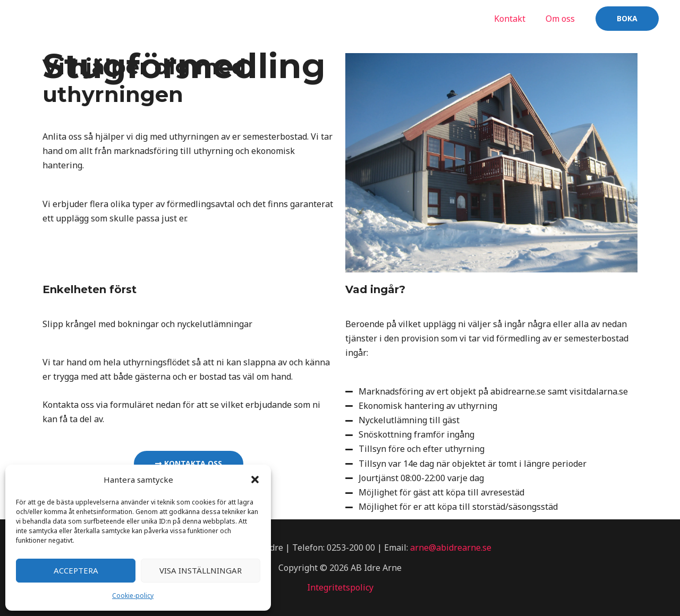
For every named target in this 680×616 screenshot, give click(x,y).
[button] (255, 480)
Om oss (562, 19)
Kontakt (515, 19)
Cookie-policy (133, 596)
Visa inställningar (201, 570)
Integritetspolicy (340, 587)
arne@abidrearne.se (451, 547)
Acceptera (76, 570)
